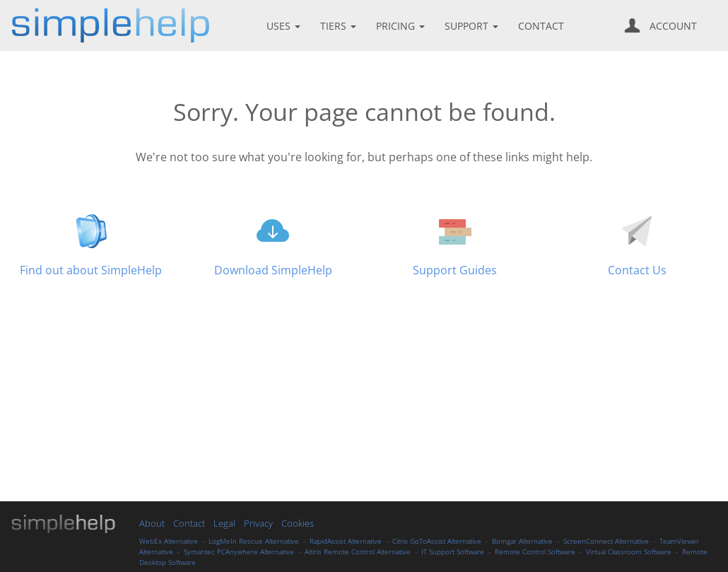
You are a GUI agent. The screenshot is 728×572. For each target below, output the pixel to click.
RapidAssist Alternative (346, 541)
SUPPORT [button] (473, 26)
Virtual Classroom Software (629, 551)
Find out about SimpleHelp (91, 270)
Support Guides (455, 270)
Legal (225, 523)
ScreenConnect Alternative (606, 541)
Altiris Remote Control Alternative (358, 551)
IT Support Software (453, 551)
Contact (189, 523)
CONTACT (541, 26)
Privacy (258, 523)
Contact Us (637, 270)
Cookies (298, 523)
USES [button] (285, 26)
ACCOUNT (661, 25)
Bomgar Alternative (522, 541)
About (152, 523)
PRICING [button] (402, 26)
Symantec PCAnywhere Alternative (239, 551)
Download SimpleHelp (273, 270)
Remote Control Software (535, 551)
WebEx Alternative (169, 541)
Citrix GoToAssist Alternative (437, 541)
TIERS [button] (340, 26)
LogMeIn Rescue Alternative (254, 541)
